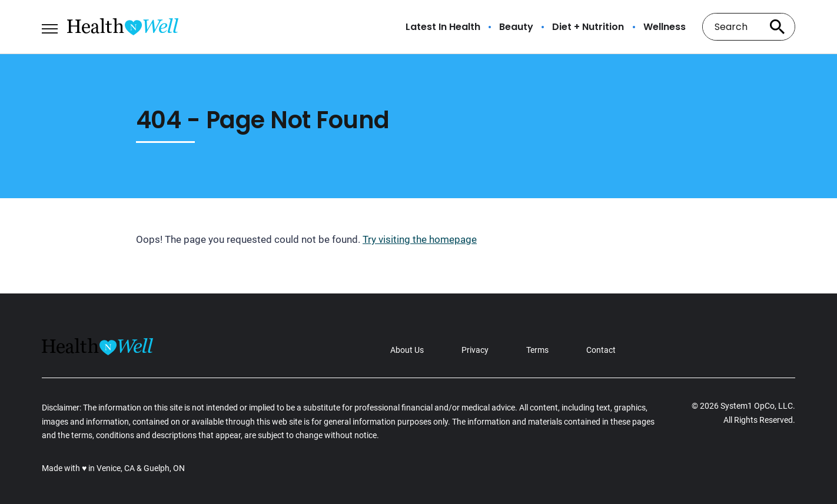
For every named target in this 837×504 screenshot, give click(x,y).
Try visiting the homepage (420, 239)
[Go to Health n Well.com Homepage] (123, 27)
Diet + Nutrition (588, 27)
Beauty (516, 27)
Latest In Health (443, 27)
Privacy (475, 350)
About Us (407, 350)
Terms (537, 350)
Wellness (665, 27)
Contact (601, 350)
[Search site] (778, 27)
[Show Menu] (50, 26)
